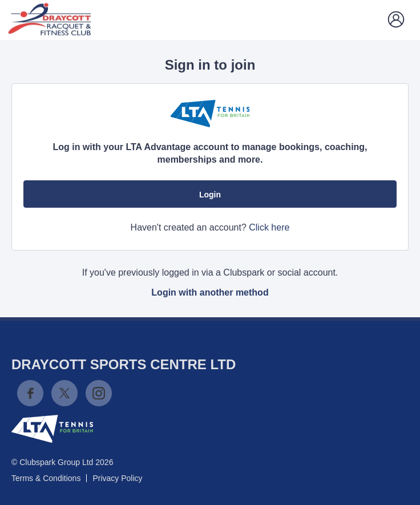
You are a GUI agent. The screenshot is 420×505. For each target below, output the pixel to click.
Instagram (99, 393)
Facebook (30, 393)
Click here (269, 227)
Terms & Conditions (46, 478)
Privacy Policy (117, 478)
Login (210, 195)
